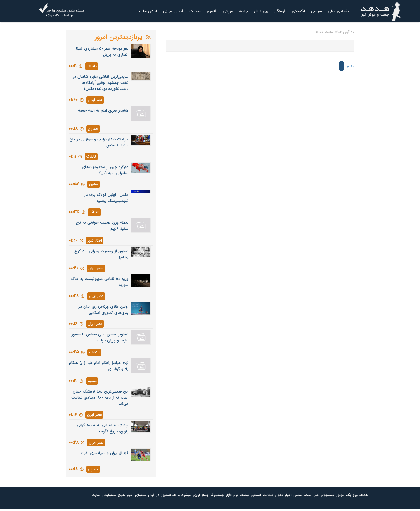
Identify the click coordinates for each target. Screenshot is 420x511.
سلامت (195, 11)
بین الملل (261, 11)
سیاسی (316, 11)
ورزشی (228, 11)
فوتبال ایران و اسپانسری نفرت (105, 453)
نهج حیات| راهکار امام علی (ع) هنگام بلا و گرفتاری (99, 366)
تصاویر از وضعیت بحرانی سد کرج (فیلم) (101, 254)
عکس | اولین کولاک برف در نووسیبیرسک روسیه (106, 198)
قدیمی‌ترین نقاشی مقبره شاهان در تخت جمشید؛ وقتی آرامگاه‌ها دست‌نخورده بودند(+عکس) (101, 83)
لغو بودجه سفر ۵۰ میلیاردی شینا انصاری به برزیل (102, 52)
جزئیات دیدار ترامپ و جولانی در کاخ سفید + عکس (99, 142)
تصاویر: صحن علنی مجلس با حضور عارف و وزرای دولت (100, 337)
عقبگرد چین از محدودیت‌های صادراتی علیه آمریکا (105, 170)
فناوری (212, 11)
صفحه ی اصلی (339, 11)
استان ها (148, 11)
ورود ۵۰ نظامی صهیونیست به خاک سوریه (100, 282)
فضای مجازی (173, 11)
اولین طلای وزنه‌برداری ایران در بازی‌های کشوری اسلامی (103, 310)
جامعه (243, 11)
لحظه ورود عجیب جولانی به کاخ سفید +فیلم (102, 226)
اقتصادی (298, 11)
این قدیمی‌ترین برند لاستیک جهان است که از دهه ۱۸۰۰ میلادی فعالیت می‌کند (100, 398)
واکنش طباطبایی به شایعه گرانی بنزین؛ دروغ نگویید (103, 428)
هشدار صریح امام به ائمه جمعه (103, 111)
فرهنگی (280, 11)
